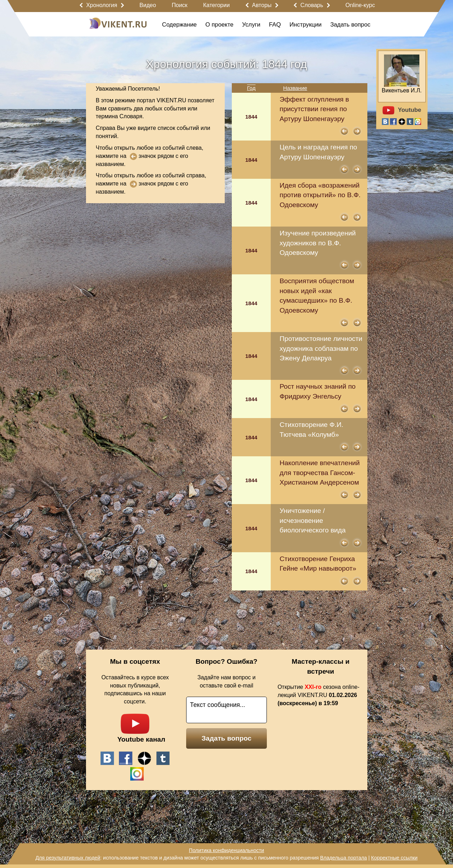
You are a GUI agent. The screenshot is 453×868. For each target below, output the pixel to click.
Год (251, 88)
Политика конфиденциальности (226, 850)
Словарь (312, 5)
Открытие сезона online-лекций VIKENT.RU (318, 695)
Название (295, 88)
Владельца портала (343, 858)
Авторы (262, 5)
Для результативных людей (68, 858)
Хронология (102, 5)
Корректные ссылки (394, 858)
